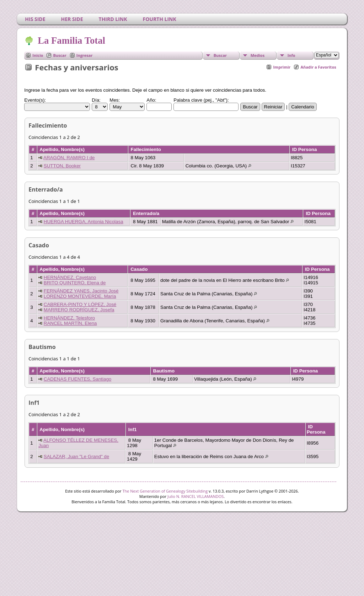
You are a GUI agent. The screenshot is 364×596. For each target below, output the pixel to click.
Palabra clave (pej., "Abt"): (201, 100)
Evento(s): (35, 100)
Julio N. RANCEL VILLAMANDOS (196, 496)
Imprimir (282, 67)
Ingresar (85, 55)
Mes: (115, 100)
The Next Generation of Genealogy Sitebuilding (165, 491)
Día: (96, 100)
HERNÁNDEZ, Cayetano (70, 277)
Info (291, 55)
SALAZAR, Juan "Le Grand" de (76, 457)
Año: (151, 100)
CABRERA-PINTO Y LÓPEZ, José (80, 304)
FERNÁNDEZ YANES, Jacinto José (81, 291)
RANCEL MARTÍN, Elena (70, 323)
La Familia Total (71, 41)
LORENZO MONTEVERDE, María (80, 296)
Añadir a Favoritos (318, 67)
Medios (258, 55)
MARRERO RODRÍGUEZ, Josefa (79, 310)
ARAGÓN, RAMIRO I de (69, 158)
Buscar (60, 55)
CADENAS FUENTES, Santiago (77, 379)
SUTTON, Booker (62, 166)
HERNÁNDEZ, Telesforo (69, 318)
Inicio (38, 55)
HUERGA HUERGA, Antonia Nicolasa (84, 222)
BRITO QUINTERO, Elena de (75, 283)
